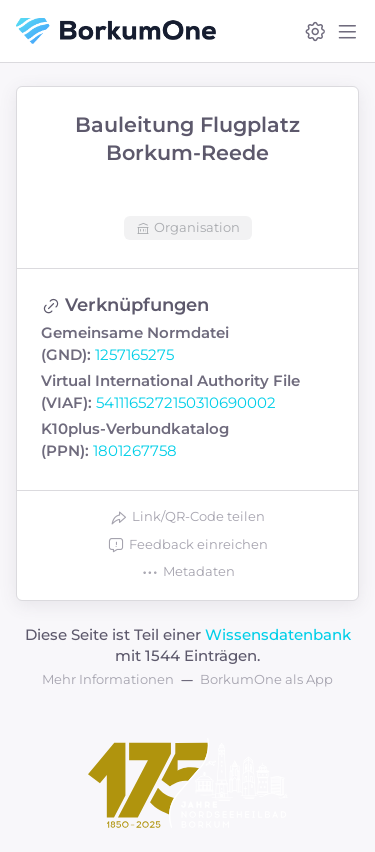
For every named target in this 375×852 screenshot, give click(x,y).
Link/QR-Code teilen (187, 517)
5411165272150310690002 (186, 402)
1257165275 (134, 354)
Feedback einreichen (187, 545)
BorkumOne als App (266, 679)
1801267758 (135, 450)
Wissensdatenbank (278, 634)
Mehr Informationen (108, 679)
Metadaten (188, 572)
